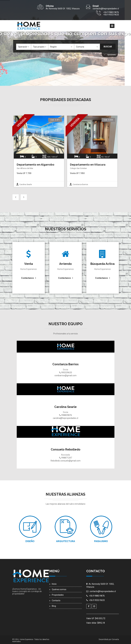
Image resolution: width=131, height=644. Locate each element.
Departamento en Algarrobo (36, 165)
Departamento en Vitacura (88, 165)
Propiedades (58, 595)
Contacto (56, 601)
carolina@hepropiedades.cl (65, 418)
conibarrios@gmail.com (65, 375)
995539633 (66, 373)
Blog (54, 606)
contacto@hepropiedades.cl (103, 591)
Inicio (54, 584)
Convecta (115, 639)
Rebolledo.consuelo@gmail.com (66, 461)
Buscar (108, 47)
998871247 (66, 458)
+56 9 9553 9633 (97, 600)
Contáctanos (28, 278)
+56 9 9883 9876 (97, 596)
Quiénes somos (59, 589)
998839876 (66, 415)
